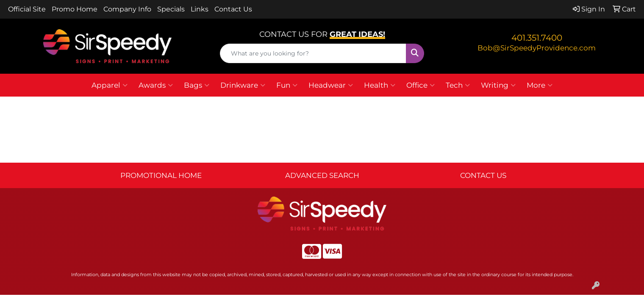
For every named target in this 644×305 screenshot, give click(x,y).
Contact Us (233, 9)
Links (200, 9)
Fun (287, 85)
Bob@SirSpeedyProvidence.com (537, 48)
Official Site (27, 9)
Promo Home (75, 9)
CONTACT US (483, 175)
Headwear (331, 85)
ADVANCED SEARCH (322, 175)
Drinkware (243, 85)
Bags (197, 85)
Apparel (110, 85)
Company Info (127, 9)
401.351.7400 (537, 38)
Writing (498, 85)
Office (421, 85)
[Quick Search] (313, 53)
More (540, 85)
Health (380, 85)
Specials (171, 9)
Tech (458, 85)
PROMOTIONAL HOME (161, 175)
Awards (156, 85)
